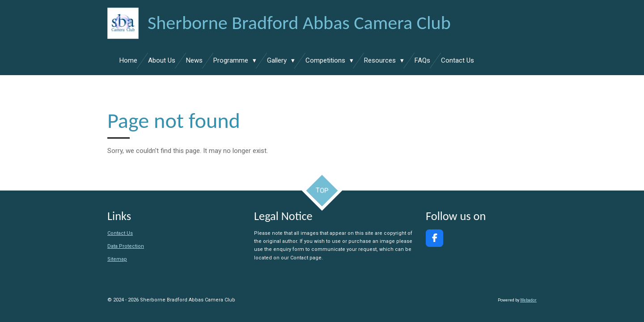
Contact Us (120, 233)
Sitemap (117, 259)
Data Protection (126, 246)
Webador (528, 300)
